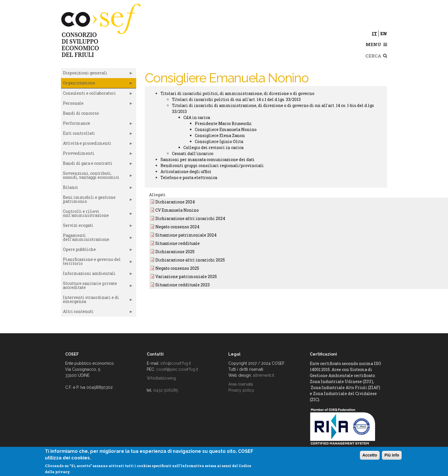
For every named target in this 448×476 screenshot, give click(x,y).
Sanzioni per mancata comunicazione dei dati (208, 159)
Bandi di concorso (81, 113)
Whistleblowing (161, 378)
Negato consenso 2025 (177, 268)
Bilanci (97, 189)
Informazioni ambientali (97, 275)
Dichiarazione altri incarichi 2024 (190, 218)
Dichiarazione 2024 (175, 202)
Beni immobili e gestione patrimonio (97, 201)
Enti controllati (97, 134)
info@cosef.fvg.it (176, 363)
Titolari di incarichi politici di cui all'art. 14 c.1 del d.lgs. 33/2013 (236, 99)
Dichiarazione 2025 (175, 252)
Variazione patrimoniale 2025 (186, 276)
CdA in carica (197, 117)
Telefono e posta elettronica (189, 177)
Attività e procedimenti (97, 144)
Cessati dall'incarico (193, 153)
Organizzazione (97, 84)
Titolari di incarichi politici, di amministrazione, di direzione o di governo (237, 93)
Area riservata (241, 384)
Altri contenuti (97, 313)
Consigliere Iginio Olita (219, 141)
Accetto (370, 455)
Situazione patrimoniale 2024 (186, 235)
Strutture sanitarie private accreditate (97, 287)
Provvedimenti (97, 154)
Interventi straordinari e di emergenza (97, 301)
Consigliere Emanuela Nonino (226, 129)
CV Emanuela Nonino (177, 210)
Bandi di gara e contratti (97, 164)
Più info (392, 455)
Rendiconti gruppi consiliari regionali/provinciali (212, 165)
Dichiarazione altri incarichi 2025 (190, 260)
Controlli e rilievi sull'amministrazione (97, 215)
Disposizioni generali (97, 74)
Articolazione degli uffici (186, 171)
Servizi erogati (97, 227)
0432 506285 (166, 390)
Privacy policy (241, 390)
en (384, 33)
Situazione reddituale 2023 (183, 285)
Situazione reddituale (178, 243)
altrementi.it (263, 375)
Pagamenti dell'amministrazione (97, 239)
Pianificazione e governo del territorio (97, 263)
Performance (97, 124)
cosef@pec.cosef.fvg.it (177, 369)
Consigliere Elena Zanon (220, 135)
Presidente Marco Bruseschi (223, 123)
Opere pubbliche (97, 251)
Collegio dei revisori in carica (213, 147)
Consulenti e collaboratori (97, 94)
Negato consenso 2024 (177, 227)
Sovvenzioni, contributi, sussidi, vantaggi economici (97, 176)
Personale (97, 104)
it (374, 33)
